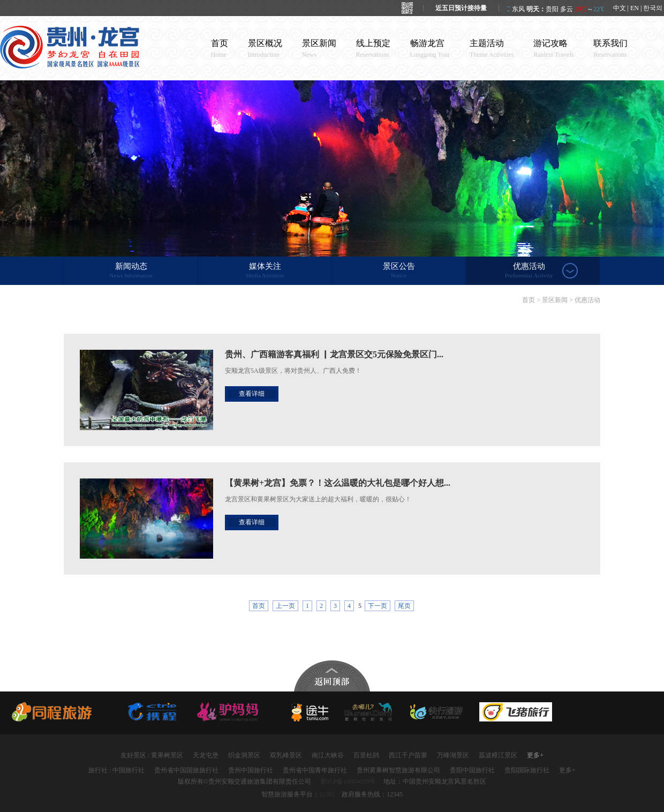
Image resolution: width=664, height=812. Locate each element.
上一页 (285, 606)
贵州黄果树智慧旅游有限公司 (398, 770)
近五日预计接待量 (461, 8)
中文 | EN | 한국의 (638, 8)
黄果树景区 (167, 755)
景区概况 (265, 48)
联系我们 (610, 48)
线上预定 (373, 48)
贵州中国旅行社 (251, 770)
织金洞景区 (244, 755)
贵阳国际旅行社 (527, 770)
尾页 (404, 606)
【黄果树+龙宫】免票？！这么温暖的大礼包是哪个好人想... (338, 483)
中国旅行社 (129, 770)
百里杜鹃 (366, 755)
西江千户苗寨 (408, 755)
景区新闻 (319, 48)
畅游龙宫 (430, 48)
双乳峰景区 (286, 755)
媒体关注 (265, 271)
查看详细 (252, 394)
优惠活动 (529, 271)
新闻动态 (131, 271)
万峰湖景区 (453, 755)
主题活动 (492, 48)
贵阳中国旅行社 (472, 770)
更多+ (535, 755)
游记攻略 (553, 48)
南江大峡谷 (328, 755)
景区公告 (399, 271)
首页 (220, 48)
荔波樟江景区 (498, 755)
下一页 (378, 606)
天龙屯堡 (206, 755)
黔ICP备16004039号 (348, 781)
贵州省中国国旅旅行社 (186, 770)
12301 (327, 794)
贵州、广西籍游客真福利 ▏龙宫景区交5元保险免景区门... (334, 354)
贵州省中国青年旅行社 (315, 770)
